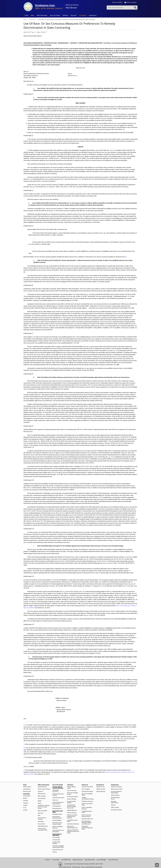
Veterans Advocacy (72, 813)
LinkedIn (25, 805)
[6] (52, 580)
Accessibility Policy (66, 860)
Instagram (26, 803)
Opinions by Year (101, 787)
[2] (64, 209)
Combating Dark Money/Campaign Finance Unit (72, 807)
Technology (41, 822)
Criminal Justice (56, 840)
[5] (126, 557)
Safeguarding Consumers (56, 791)
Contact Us (41, 792)
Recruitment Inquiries (116, 810)
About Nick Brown (42, 787)
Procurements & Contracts (42, 818)
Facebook (26, 801)
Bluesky (25, 798)
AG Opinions (83, 15)
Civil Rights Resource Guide (87, 812)
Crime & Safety (56, 837)
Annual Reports (42, 799)
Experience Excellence (116, 787)
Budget (40, 801)
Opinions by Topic (101, 789)
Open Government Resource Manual (86, 816)
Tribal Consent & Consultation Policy (43, 829)
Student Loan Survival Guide (87, 804)
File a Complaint (86, 789)
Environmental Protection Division (57, 817)
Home (27, 15)
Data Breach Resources (87, 819)
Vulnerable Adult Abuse (73, 824)
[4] (33, 337)
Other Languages (131, 2)
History (40, 803)
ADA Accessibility (117, 2)
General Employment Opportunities (116, 792)
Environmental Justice (73, 797)
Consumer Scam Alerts (87, 787)
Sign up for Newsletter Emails (87, 794)
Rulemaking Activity (43, 826)
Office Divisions (42, 794)
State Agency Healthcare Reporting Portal (87, 828)
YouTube (25, 810)
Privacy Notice (41, 824)
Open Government (72, 791)
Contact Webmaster (113, 860)
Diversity (113, 805)
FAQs (39, 815)
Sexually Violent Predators (56, 843)
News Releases (27, 789)
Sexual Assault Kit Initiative (72, 802)
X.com (25, 808)
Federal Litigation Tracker (71, 787)
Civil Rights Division (57, 814)
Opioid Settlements (72, 810)
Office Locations (42, 796)
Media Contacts (27, 787)
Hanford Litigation (57, 820)
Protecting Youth (57, 806)
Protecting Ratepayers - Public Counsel (58, 803)
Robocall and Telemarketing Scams (72, 827)
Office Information (42, 15)
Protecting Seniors (57, 809)
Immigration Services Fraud (72, 821)
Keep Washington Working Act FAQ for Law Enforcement (87, 823)
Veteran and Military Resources (58, 827)
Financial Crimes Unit (58, 850)
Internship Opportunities (114, 802)
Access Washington (101, 860)
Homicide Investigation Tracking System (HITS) (58, 847)
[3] (126, 257)
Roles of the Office (42, 811)
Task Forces (41, 813)
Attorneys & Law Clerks (117, 789)
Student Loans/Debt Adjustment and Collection (72, 816)
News (32, 15)
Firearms (55, 852)
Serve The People (55, 15)
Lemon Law (55, 800)
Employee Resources (78, 860)
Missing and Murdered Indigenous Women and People (73, 831)
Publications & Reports (87, 801)
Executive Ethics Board (87, 792)
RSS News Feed (27, 792)
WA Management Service (115, 798)
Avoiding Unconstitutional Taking (88, 798)
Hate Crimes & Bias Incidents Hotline (57, 823)
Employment (93, 15)
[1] (40, 194)
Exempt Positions (115, 795)
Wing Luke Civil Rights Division (73, 794)
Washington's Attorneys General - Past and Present (44, 807)
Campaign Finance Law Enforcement (58, 831)
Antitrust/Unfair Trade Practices (58, 795)
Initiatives (65, 15)
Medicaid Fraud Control (58, 798)
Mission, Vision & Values (44, 789)
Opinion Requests (101, 792)
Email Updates (27, 796)
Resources (74, 15)
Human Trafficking (72, 799)
